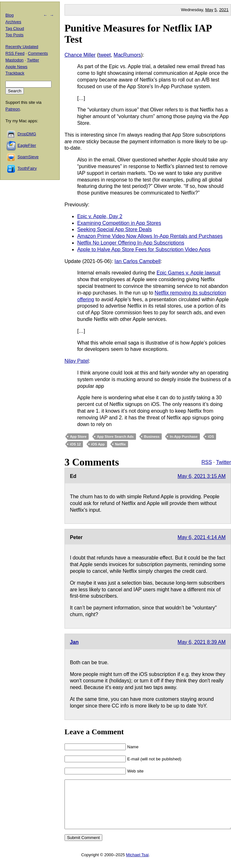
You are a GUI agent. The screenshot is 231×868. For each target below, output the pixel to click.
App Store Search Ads (115, 437)
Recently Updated (22, 47)
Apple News (16, 67)
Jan (74, 642)
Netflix (120, 444)
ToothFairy (27, 168)
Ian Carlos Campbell (137, 261)
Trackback (15, 73)
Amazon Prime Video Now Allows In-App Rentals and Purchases (150, 236)
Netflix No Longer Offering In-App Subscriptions (131, 243)
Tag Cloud (15, 28)
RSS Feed (15, 53)
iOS (211, 437)
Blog (10, 15)
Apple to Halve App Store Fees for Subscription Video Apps (144, 249)
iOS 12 (75, 444)
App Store (78, 437)
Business (152, 437)
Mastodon (14, 60)
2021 (224, 10)
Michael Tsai (137, 864)
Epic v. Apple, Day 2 (100, 216)
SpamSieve (28, 157)
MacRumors (127, 55)
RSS (207, 462)
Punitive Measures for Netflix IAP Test (138, 34)
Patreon (13, 109)
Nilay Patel (77, 361)
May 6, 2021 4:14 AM (202, 537)
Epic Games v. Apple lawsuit (189, 273)
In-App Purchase (183, 437)
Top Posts (14, 35)
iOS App (98, 444)
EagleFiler (27, 145)
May (209, 10)
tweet (105, 55)
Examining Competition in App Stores (119, 223)
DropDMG (27, 134)
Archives (13, 22)
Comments (38, 53)
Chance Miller (80, 55)
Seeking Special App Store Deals (115, 229)
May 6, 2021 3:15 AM (202, 476)
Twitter (224, 462)
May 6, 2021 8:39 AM (202, 642)
